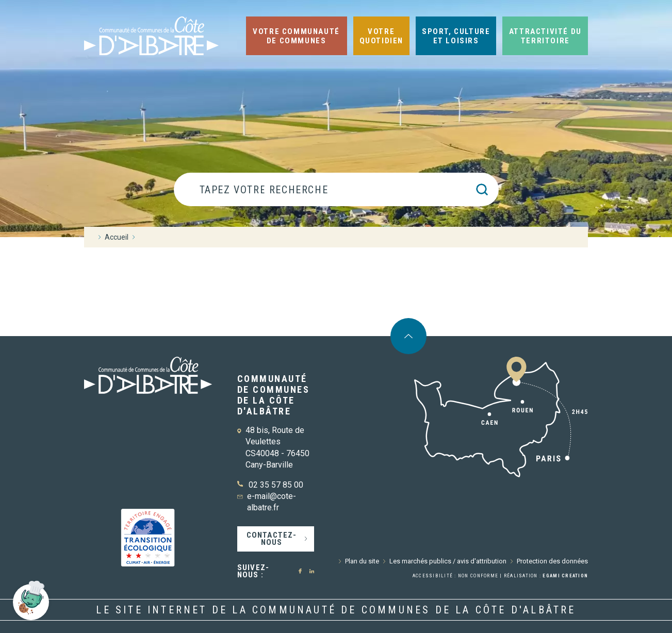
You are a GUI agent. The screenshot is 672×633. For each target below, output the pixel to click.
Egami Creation (565, 576)
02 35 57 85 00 (276, 485)
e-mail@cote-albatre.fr (272, 502)
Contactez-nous (272, 539)
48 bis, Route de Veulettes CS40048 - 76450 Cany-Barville (277, 447)
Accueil (117, 237)
